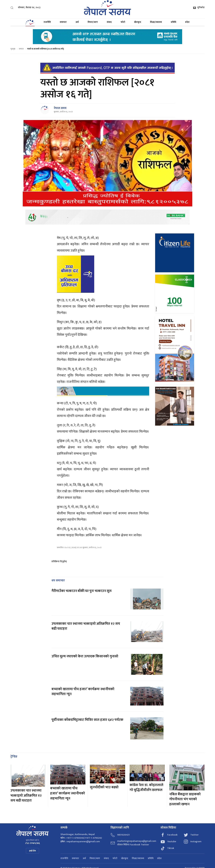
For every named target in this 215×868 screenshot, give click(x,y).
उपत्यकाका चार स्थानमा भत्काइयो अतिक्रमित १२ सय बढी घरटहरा (86, 626)
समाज (21, 49)
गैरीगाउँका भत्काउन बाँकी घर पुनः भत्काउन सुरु (82, 591)
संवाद (109, 22)
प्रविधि (173, 22)
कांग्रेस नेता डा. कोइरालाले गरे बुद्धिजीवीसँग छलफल (146, 788)
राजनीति (47, 22)
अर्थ (77, 22)
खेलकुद (138, 22)
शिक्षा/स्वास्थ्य (156, 22)
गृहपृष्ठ (13, 49)
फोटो (123, 22)
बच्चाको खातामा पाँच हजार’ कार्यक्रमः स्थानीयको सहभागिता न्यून (83, 692)
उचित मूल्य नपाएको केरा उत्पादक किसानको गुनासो (85, 656)
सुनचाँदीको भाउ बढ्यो (104, 787)
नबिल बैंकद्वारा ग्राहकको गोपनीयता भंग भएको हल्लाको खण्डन (185, 799)
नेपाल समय (60, 108)
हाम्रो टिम (32, 851)
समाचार (63, 22)
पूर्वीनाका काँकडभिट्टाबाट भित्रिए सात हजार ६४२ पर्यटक (87, 720)
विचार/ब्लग (93, 22)
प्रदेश (187, 22)
